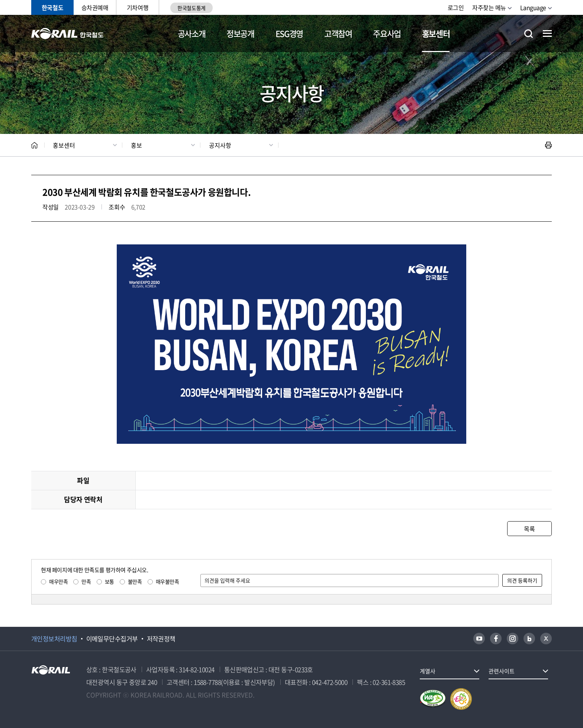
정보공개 (240, 33)
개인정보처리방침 (54, 639)
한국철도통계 (191, 8)
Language (533, 7)
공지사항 (220, 145)
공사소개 (192, 33)
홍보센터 (436, 33)
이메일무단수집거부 (112, 639)
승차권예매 (95, 7)
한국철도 (52, 7)
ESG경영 (289, 33)
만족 (86, 581)
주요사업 (387, 33)
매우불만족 (168, 581)
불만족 (135, 581)
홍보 (136, 145)
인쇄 (548, 145)
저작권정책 (161, 639)
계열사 (428, 671)
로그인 (456, 7)
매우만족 (58, 581)
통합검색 (529, 34)
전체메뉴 (547, 33)
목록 (529, 529)
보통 (109, 581)
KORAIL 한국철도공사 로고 (67, 33)
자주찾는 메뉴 (489, 7)
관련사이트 (502, 671)
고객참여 (338, 33)
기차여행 (138, 7)
